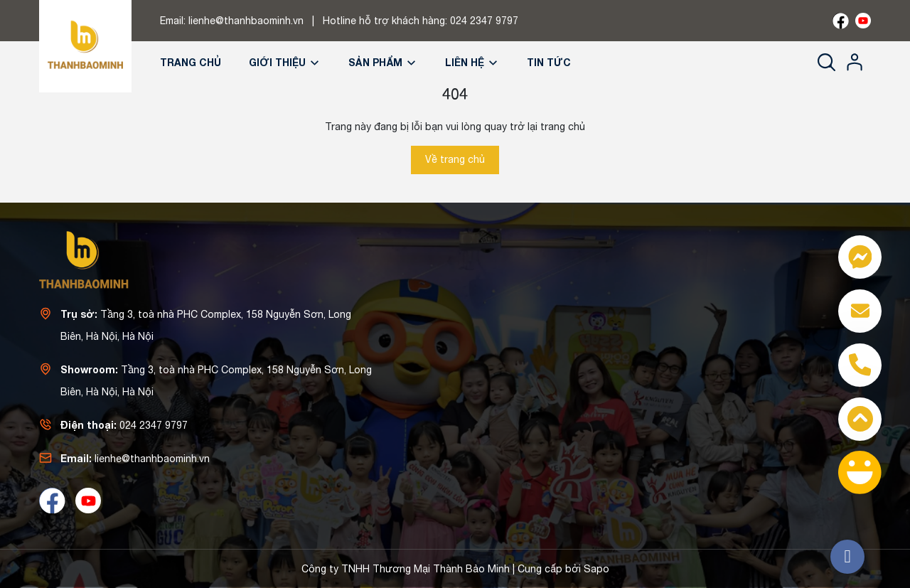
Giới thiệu (285, 62)
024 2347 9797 (484, 21)
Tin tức (549, 62)
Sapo (596, 569)
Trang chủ (191, 62)
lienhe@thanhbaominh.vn (246, 21)
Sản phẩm (383, 62)
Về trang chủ (455, 159)
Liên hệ (472, 62)
